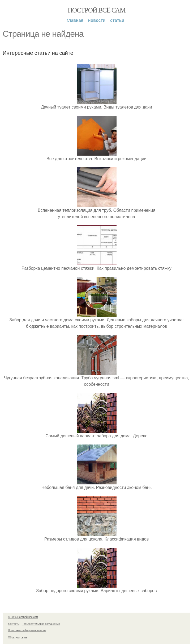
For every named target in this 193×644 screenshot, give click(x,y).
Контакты (14, 624)
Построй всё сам (96, 10)
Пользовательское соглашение (41, 624)
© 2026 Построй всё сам (23, 617)
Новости (97, 20)
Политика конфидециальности (27, 630)
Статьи (117, 20)
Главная (75, 20)
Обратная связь (18, 637)
